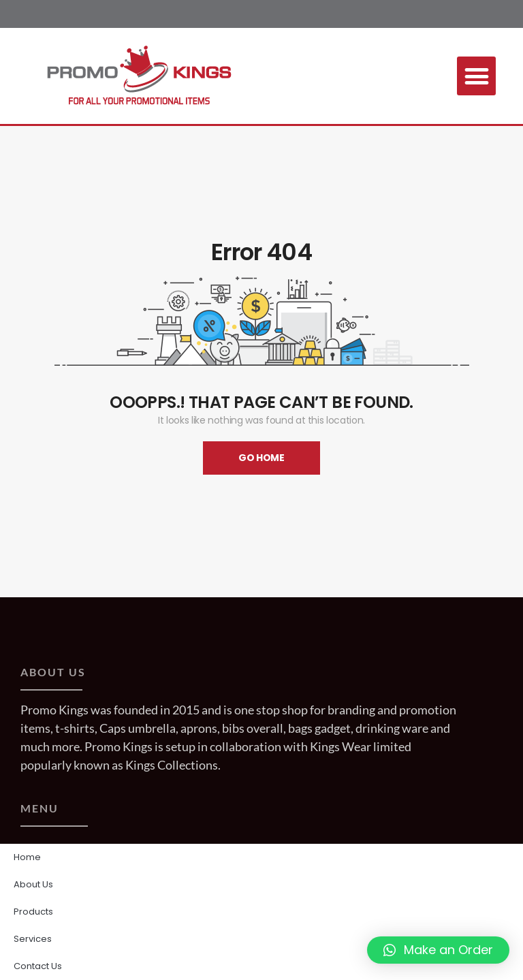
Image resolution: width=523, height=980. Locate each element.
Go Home (261, 458)
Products (33, 912)
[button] (476, 76)
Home (27, 857)
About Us (33, 884)
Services (33, 939)
